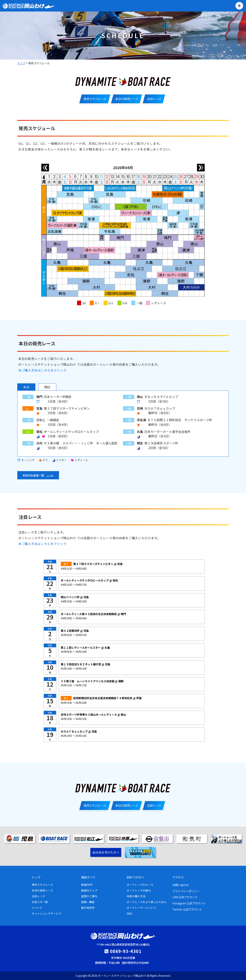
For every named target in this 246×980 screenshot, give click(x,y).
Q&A (129, 913)
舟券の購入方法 (136, 896)
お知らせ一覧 (40, 902)
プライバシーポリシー (186, 891)
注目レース (38, 896)
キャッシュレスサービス (47, 913)
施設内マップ (89, 890)
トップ (36, 877)
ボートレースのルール (140, 885)
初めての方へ (135, 877)
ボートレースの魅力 (139, 890)
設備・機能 (88, 902)
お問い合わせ (180, 885)
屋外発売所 (88, 908)
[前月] (45, 168)
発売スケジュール (42, 885)
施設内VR (87, 885)
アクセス (178, 877)
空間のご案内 (89, 896)
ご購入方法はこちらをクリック (42, 370)
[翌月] (201, 168)
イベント (37, 908)
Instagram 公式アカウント (189, 903)
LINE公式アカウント (185, 897)
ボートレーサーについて (141, 908)
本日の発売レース (42, 890)
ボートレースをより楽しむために (147, 902)
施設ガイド (88, 877)
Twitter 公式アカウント (187, 909)
